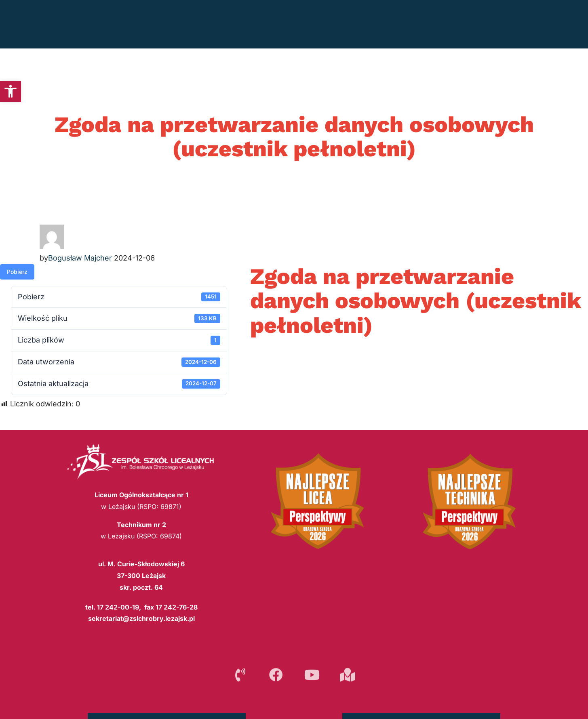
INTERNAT (511, 24)
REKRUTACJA (345, 24)
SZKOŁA (457, 24)
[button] (11, 91)
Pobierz (17, 272)
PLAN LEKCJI (404, 24)
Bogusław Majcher (80, 258)
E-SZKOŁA (564, 24)
